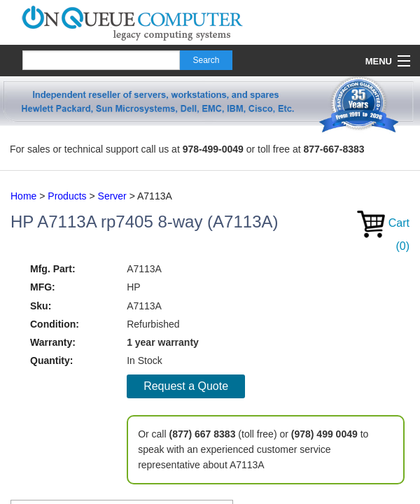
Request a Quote (186, 386)
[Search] (101, 60)
